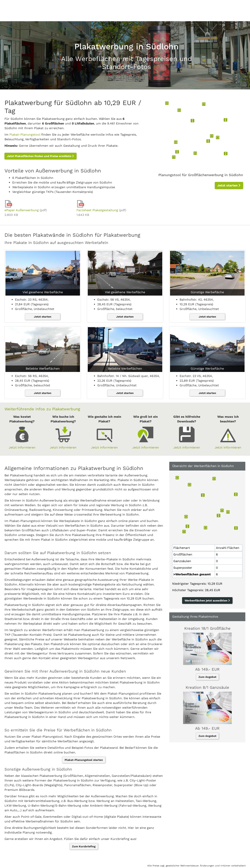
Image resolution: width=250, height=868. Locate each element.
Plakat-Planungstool (25, 135)
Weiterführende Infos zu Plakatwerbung (42, 409)
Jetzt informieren (22, 447)
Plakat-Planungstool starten (84, 760)
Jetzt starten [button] (229, 185)
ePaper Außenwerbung (22, 210)
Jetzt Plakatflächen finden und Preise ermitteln (40, 156)
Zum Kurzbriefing (84, 846)
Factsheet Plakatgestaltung (97, 210)
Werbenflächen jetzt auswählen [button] (207, 600)
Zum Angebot (207, 677)
